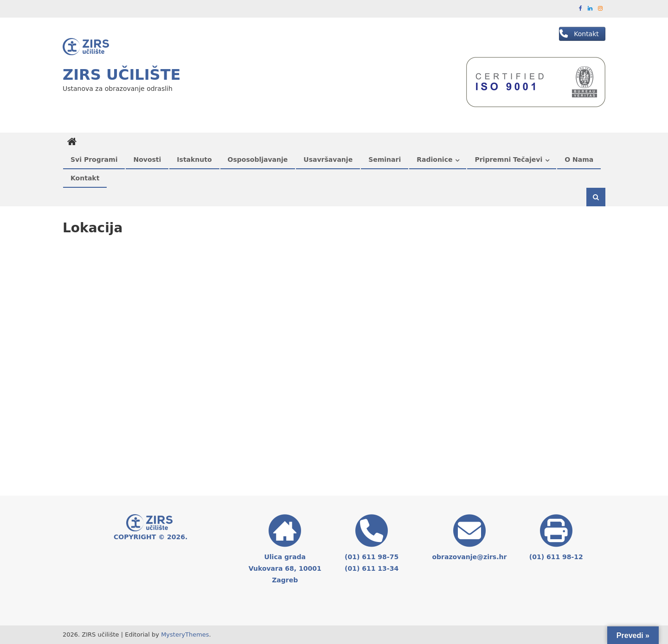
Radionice (434, 159)
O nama (579, 159)
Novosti (147, 159)
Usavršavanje (328, 159)
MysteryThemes (185, 634)
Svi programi (94, 159)
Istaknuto (194, 159)
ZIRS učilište (122, 75)
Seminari (385, 159)
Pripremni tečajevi (508, 159)
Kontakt (85, 178)
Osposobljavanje (258, 159)
